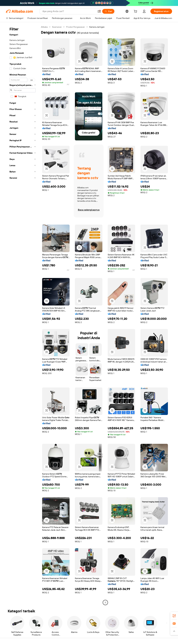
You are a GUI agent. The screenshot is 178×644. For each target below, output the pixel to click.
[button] (99, 11)
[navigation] (23, 315)
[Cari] (108, 11)
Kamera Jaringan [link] (97, 27)
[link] (174, 616)
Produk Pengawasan (76, 27)
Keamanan (57, 27)
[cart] (136, 12)
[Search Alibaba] (69, 11)
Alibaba (44, 27)
